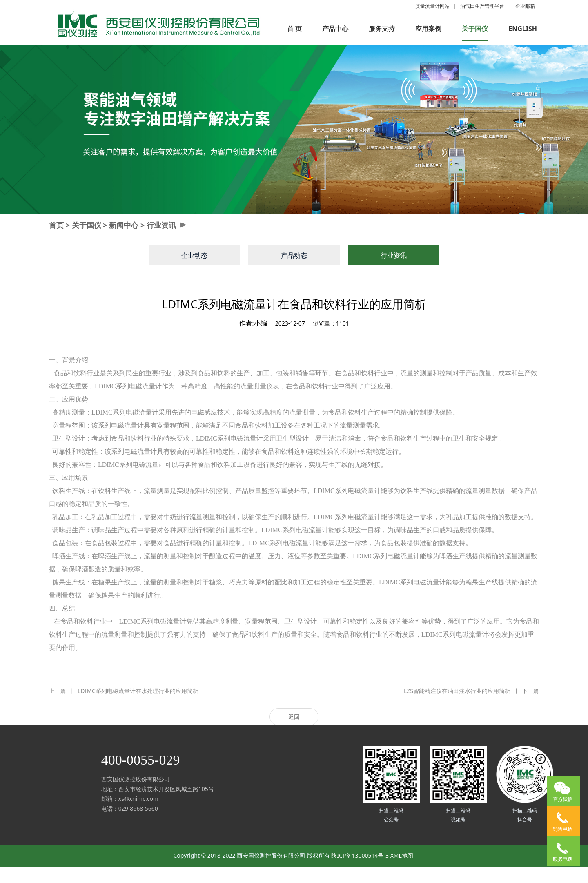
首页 (56, 225)
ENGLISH (523, 29)
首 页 (294, 29)
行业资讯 (161, 225)
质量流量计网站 (432, 6)
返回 (294, 717)
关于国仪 (475, 29)
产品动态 (294, 255)
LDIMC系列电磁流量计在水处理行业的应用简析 (124, 691)
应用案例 (428, 29)
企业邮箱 (525, 6)
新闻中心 (124, 225)
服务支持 (382, 29)
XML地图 (402, 855)
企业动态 (194, 255)
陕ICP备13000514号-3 (360, 855)
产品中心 (335, 29)
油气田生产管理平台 (482, 6)
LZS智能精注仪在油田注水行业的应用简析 (471, 691)
